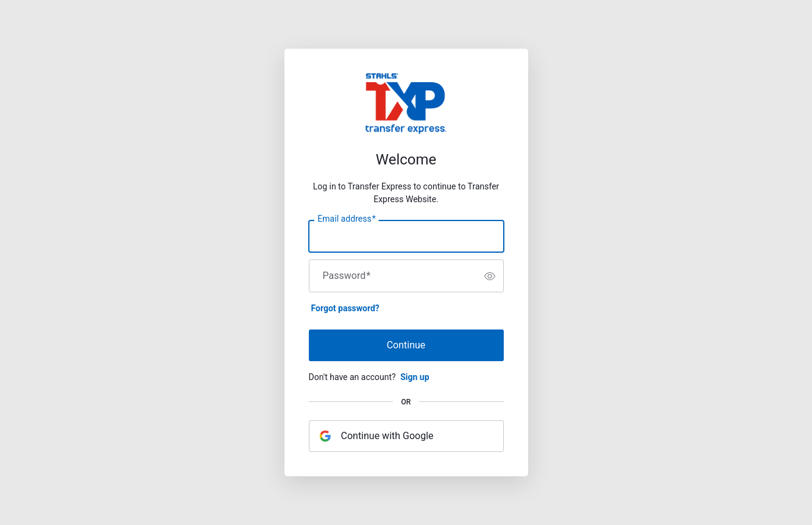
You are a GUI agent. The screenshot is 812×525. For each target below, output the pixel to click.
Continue (406, 345)
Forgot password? (345, 308)
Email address (346, 219)
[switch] (490, 276)
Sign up (415, 377)
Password (347, 276)
